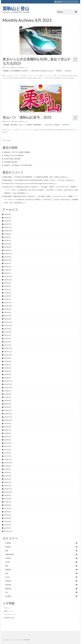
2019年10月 (8, 388)
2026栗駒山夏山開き (11, 162)
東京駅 (11, 78)
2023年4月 (8, 299)
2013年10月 (8, 531)
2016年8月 (8, 469)
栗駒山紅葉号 (68, 130)
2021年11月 (8, 322)
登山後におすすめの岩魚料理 (14, 155)
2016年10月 (8, 463)
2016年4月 (8, 479)
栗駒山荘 (35, 78)
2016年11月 (8, 459)
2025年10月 (8, 231)
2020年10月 (8, 355)
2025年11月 (8, 227)
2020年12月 (8, 348)
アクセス (21, 130)
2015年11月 (8, 489)
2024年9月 (8, 257)
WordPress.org (9, 618)
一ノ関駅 (54, 76)
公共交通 (68, 76)
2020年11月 (8, 352)
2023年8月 (8, 286)
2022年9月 (8, 309)
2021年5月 (8, 342)
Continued (68, 71)
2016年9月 (8, 466)
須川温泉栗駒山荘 (57, 78)
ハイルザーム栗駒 (38, 76)
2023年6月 (8, 293)
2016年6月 (8, 473)
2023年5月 (8, 296)
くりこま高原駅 (22, 76)
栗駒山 (31, 78)
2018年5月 (8, 437)
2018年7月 (8, 430)
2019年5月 (8, 404)
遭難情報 (8, 589)
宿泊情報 (8, 558)
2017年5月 (8, 450)
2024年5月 (8, 270)
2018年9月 (8, 424)
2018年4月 (8, 440)
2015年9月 (8, 495)
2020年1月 (8, 378)
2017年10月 (8, 443)
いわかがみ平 (9, 76)
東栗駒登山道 (22, 78)
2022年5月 (8, 316)
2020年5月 (8, 371)
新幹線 (75, 76)
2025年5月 (8, 247)
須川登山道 (65, 78)
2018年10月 (8, 420)
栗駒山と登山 (16, 9)
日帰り (4, 78)
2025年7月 (8, 241)
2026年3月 (8, 221)
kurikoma (8, 68)
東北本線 (55, 130)
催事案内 (8, 547)
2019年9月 (8, 391)
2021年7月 (8, 335)
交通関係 (21, 68)
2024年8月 (8, 260)
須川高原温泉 (71, 78)
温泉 (39, 78)
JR (4, 76)
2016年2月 (8, 482)
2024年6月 (8, 267)
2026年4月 (8, 218)
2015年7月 (8, 502)
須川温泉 (50, 78)
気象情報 (8, 570)
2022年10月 (8, 306)
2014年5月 (8, 525)
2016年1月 (8, 486)
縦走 (6, 132)
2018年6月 (8, 433)
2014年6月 (8, 522)
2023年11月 (8, 276)
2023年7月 (8, 290)
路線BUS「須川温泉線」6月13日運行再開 (18, 165)
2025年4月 (8, 250)
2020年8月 (8, 361)
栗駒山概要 (8, 177)
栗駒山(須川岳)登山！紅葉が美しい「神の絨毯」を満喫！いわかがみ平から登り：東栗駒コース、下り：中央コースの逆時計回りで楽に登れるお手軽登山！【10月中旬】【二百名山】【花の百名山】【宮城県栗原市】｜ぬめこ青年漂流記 (41, 190)
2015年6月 (8, 505)
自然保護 (8, 585)
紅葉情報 (8, 581)
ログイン (7, 608)
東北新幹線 (16, 78)
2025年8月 (8, 237)
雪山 (7, 592)
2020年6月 (8, 368)
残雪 (7, 566)
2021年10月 (8, 325)
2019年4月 (8, 407)
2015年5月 (8, 508)
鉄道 (47, 78)
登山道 (7, 577)
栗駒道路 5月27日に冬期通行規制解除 (17, 152)
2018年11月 (8, 417)
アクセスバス (30, 76)
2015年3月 (8, 515)
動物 (7, 551)
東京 (7, 78)
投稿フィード (9, 611)
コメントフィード (10, 614)
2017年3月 (8, 456)
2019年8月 (8, 394)
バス (43, 76)
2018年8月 (8, 427)
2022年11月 (8, 303)
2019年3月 (8, 410)
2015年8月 (8, 499)
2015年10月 (8, 492)
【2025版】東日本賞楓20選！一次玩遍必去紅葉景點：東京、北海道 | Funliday (40, 177)
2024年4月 (8, 273)
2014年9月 (8, 518)
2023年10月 (8, 280)
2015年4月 (8, 512)
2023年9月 (8, 283)
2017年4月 (8, 453)
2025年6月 (8, 244)
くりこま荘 (15, 76)
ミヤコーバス (48, 76)
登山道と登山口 (9, 187)
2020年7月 (8, 365)
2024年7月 (8, 263)
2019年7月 (8, 397)
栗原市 (27, 78)
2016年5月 (8, 476)
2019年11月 (8, 384)
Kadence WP (27, 640)
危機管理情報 (10, 554)
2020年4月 (8, 374)
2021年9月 (8, 329)
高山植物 (8, 596)
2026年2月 (8, 224)
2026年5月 (8, 214)
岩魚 (72, 76)
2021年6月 (8, 339)
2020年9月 (8, 358)
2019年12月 (8, 381)
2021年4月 (8, 345)
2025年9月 (8, 234)
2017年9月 (8, 446)
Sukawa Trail (8, 184)
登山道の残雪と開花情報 (12, 159)
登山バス (43, 78)
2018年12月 (8, 414)
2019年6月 (8, 401)
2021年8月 (8, 332)
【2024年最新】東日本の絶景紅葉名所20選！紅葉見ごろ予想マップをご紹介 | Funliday (43, 180)
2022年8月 (8, 312)
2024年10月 (8, 254)
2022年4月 (8, 319)
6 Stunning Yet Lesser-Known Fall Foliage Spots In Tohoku (34, 184)
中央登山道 (63, 76)
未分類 (7, 562)
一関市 (58, 76)
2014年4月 (8, 528)
